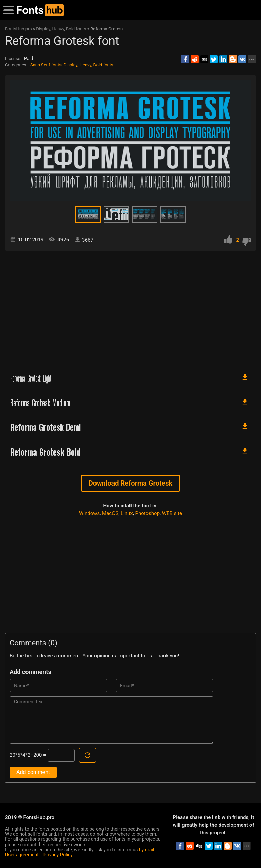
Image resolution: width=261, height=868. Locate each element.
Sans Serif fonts (46, 65)
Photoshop (148, 513)
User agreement (22, 855)
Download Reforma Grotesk (131, 483)
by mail (147, 850)
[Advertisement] (130, 309)
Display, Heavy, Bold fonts (89, 65)
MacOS (110, 513)
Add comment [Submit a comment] (33, 772)
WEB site (172, 513)
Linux (127, 513)
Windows (89, 513)
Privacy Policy (58, 855)
